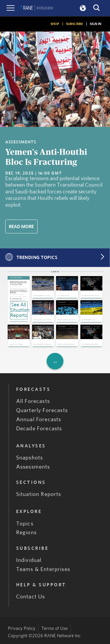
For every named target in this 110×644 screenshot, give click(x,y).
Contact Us (31, 597)
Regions (26, 533)
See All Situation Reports (19, 310)
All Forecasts (33, 401)
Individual (29, 560)
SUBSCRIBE (75, 24)
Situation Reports (39, 494)
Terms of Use (55, 628)
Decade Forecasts (39, 429)
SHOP (55, 24)
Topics (25, 524)
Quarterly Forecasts (42, 410)
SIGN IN (95, 24)
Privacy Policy (22, 628)
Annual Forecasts (39, 420)
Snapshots (30, 458)
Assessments (33, 467)
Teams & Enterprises (43, 569)
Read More (21, 227)
